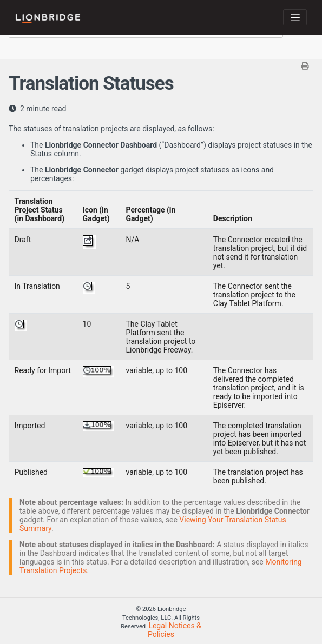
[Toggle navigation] (295, 17)
